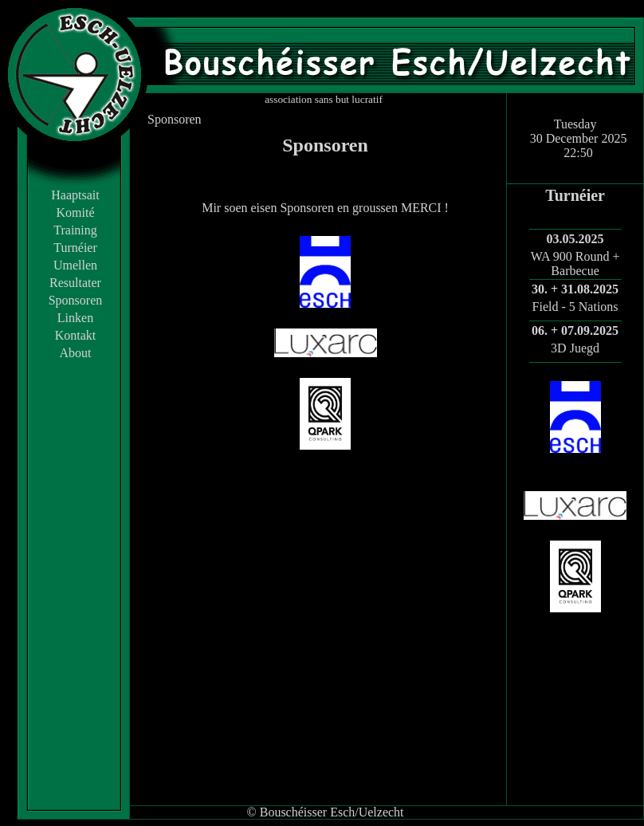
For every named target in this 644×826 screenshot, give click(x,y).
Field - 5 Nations (575, 307)
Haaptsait (75, 195)
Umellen (75, 265)
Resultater (75, 283)
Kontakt (76, 335)
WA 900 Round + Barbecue (575, 264)
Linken (75, 318)
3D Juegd (575, 348)
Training (75, 230)
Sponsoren (76, 300)
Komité (76, 212)
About (76, 353)
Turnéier (75, 248)
